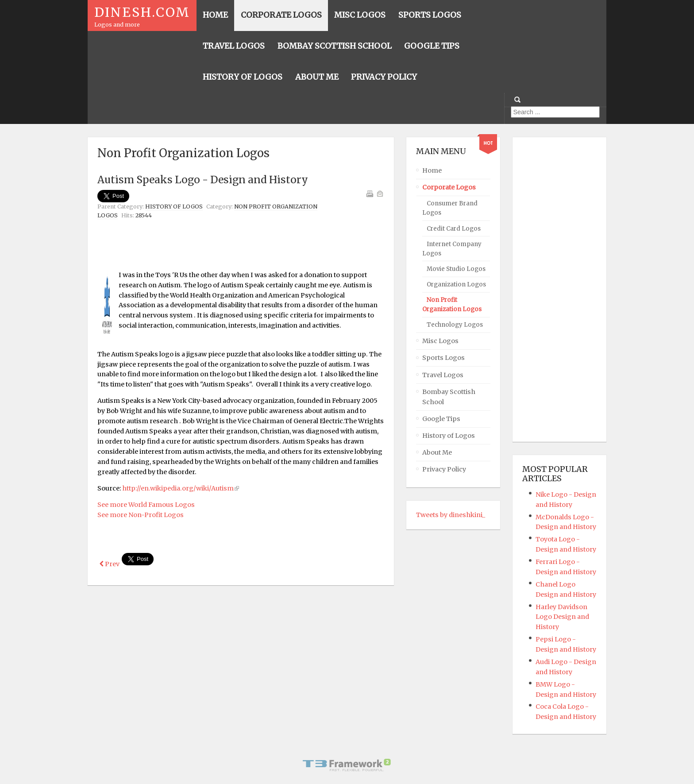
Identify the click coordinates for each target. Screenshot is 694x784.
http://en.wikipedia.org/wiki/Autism (178, 488)
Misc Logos (440, 341)
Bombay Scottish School (449, 397)
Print (370, 193)
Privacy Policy (444, 469)
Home (432, 170)
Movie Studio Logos (456, 269)
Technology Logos (455, 325)
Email (380, 193)
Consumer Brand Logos (450, 208)
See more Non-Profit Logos (141, 515)
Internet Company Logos (452, 249)
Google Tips (441, 419)
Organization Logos (456, 284)
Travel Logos (443, 375)
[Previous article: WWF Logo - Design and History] (110, 564)
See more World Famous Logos (146, 505)
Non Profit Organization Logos (452, 305)
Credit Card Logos (454, 229)
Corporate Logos (449, 187)
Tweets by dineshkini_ (451, 515)
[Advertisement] (241, 245)
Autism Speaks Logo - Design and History (203, 180)
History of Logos (174, 207)
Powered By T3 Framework (347, 765)
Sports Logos (443, 358)
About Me (437, 452)
